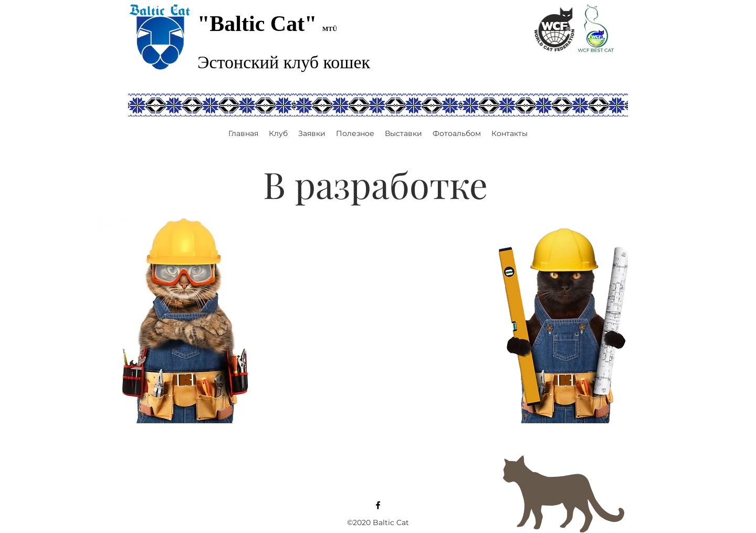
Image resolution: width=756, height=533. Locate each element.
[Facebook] (378, 505)
